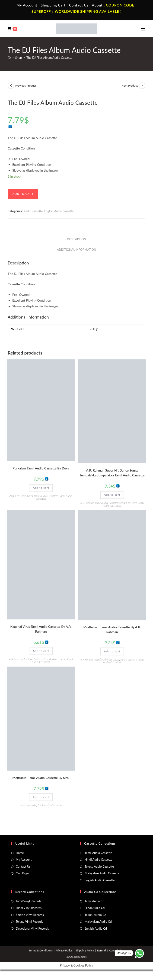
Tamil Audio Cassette (98, 853)
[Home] (9, 58)
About (97, 5)
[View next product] (142, 86)
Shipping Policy (85, 950)
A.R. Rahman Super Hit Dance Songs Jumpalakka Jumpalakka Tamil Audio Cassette (112, 473)
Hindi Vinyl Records (29, 908)
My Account (27, 5)
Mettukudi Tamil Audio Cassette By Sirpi (41, 778)
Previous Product (26, 86)
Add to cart (23, 194)
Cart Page (22, 873)
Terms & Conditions (41, 950)
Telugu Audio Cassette (99, 866)
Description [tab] (76, 239)
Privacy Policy (64, 950)
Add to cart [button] (41, 488)
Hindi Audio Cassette (98, 860)
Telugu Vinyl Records (29, 921)
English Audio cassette (59, 211)
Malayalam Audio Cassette (102, 873)
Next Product (130, 86)
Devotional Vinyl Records (32, 928)
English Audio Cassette (100, 880)
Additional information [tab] (76, 250)
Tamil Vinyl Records (29, 901)
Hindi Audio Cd (95, 908)
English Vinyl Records (30, 915)
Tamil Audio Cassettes (50, 805)
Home (20, 853)
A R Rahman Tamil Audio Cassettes (100, 503)
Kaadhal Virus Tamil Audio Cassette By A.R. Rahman (41, 629)
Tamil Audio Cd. (95, 901)
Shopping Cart (53, 5)
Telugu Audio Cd (95, 915)
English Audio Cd (96, 928)
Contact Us (79, 5)
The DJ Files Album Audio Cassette (49, 58)
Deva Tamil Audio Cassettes (43, 496)
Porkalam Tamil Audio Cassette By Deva (41, 468)
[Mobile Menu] (143, 29)
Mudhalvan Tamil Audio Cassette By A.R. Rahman (112, 629)
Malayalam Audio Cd (98, 921)
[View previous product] (11, 86)
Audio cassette (33, 211)
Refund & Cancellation (110, 950)
